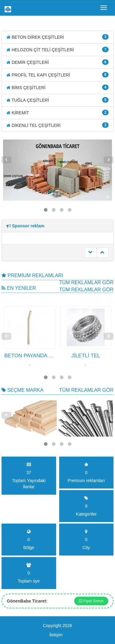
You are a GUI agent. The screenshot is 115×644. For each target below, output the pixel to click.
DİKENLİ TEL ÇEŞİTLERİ (57, 125)
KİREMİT (57, 112)
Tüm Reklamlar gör (86, 283)
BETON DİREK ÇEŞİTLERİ (57, 37)
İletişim (56, 635)
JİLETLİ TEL (86, 356)
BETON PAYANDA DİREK (34, 356)
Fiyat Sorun (91, 601)
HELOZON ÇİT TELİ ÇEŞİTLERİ (57, 49)
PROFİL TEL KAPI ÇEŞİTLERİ (57, 75)
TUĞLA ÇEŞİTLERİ (57, 100)
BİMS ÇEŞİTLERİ (57, 87)
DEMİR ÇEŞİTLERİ (57, 62)
